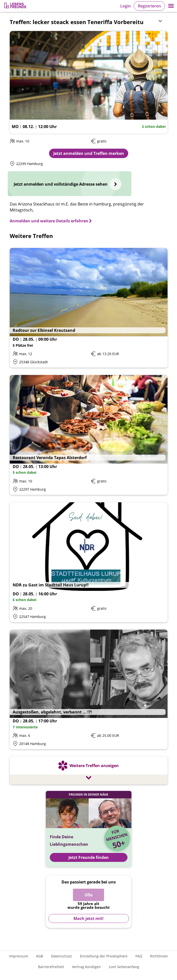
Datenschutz (61, 956)
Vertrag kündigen (86, 967)
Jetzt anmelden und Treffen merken (89, 153)
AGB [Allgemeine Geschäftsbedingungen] (40, 956)
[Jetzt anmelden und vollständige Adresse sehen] (70, 184)
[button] (171, 6)
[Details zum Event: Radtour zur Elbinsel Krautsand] (89, 308)
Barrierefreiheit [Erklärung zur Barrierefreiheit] (51, 967)
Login (125, 6)
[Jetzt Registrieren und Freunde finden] (89, 829)
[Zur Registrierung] (16, 6)
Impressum (19, 956)
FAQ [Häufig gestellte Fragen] (139, 956)
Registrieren (149, 6)
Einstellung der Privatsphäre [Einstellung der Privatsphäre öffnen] (104, 956)
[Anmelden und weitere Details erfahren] (51, 221)
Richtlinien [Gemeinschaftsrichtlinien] (159, 956)
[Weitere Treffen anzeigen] (89, 771)
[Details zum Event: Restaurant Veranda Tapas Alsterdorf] (89, 435)
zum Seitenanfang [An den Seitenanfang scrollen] (124, 967)
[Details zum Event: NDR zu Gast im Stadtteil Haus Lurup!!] (89, 562)
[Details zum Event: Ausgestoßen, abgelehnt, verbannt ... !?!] (89, 690)
